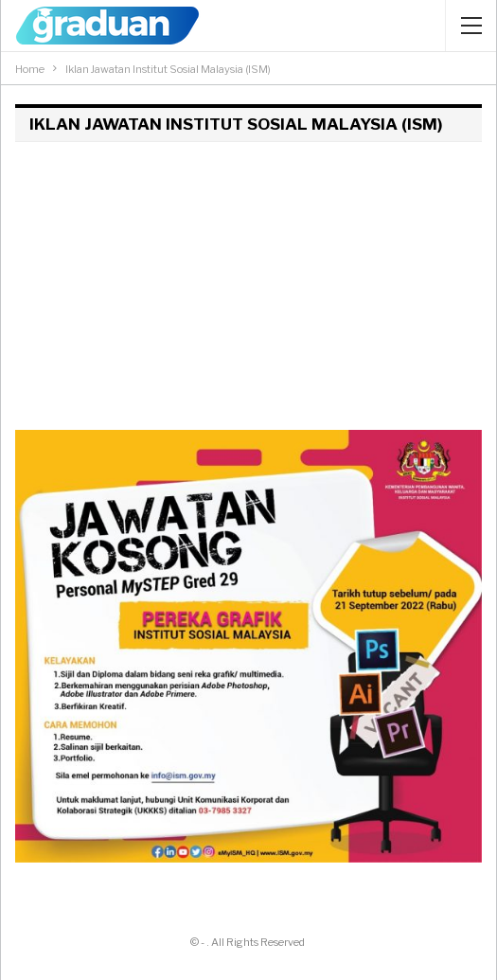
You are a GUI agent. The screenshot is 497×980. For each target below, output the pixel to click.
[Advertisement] (248, 283)
